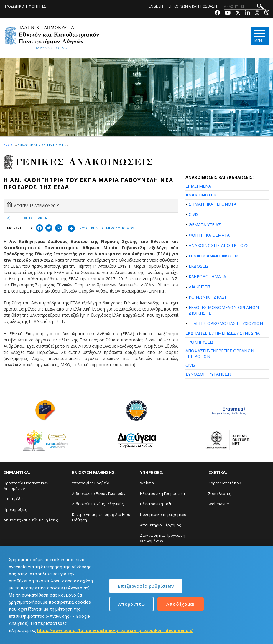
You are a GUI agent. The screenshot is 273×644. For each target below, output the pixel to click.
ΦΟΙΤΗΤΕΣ (37, 6)
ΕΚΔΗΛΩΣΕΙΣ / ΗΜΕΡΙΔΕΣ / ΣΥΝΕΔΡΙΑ (223, 333)
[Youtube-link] (228, 13)
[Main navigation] (259, 36)
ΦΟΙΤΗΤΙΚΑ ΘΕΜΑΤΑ (209, 235)
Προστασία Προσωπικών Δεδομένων (26, 486)
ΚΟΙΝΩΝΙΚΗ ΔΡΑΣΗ (208, 297)
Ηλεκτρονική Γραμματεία (162, 493)
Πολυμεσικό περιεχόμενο (163, 514)
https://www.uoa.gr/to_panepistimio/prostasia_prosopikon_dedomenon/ (115, 630)
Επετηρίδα (13, 499)
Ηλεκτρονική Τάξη (156, 504)
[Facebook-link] (217, 13)
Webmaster (219, 504)
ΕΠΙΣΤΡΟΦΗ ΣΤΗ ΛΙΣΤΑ (27, 218)
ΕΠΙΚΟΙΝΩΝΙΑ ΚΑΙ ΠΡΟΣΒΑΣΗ (193, 6)
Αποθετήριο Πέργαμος (160, 525)
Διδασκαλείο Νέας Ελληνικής (98, 504)
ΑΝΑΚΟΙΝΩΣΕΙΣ (201, 195)
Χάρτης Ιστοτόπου (225, 483)
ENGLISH (156, 6)
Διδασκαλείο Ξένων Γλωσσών (99, 493)
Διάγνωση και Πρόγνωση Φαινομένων (163, 538)
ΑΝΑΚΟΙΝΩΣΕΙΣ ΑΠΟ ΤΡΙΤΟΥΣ (219, 245)
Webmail (148, 483)
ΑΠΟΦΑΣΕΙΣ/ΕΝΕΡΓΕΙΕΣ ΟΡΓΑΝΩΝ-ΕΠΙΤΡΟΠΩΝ (221, 353)
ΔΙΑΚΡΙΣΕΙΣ (200, 287)
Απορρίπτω (131, 604)
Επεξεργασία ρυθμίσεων (146, 586)
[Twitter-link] (238, 13)
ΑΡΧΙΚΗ (9, 145)
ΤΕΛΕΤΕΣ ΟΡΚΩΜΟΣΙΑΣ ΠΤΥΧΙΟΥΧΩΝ (226, 323)
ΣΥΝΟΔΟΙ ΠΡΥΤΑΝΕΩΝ (208, 374)
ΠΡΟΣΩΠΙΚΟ (14, 6)
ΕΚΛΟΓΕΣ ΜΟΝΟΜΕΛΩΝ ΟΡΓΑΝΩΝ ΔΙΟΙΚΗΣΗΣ (224, 310)
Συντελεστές (220, 493)
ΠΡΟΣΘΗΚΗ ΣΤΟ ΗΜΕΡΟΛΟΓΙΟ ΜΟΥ (101, 227)
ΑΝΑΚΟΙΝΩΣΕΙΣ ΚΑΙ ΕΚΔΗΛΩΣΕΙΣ (42, 145)
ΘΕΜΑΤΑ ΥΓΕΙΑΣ (205, 225)
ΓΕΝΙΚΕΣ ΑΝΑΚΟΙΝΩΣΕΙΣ (214, 256)
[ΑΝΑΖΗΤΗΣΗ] (245, 6)
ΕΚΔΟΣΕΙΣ (199, 266)
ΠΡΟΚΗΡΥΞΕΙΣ (200, 342)
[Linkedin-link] (248, 13)
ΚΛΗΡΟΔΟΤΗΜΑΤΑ (207, 276)
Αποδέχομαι (181, 604)
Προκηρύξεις (15, 509)
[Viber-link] (267, 13)
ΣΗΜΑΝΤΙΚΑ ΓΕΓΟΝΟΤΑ (213, 204)
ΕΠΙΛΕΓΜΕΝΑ (198, 186)
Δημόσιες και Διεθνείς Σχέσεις (31, 520)
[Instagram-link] (257, 13)
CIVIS (194, 214)
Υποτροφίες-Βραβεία (91, 483)
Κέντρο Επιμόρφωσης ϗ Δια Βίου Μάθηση (101, 517)
